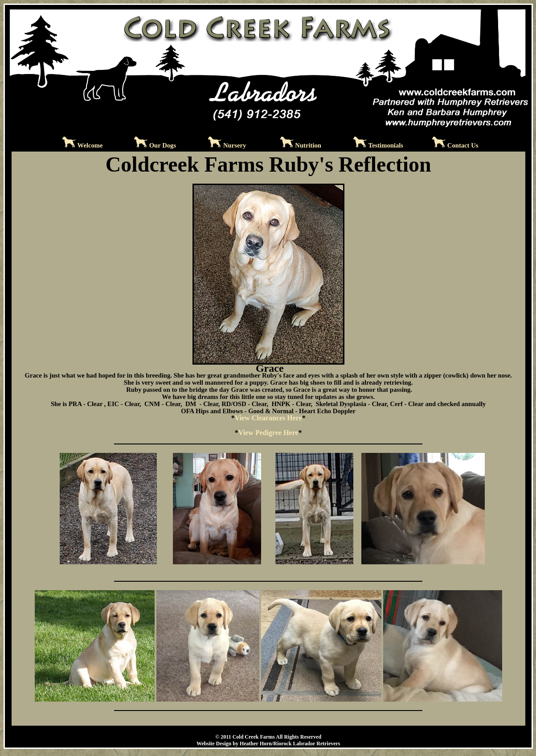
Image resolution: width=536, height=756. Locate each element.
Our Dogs (163, 145)
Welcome (90, 145)
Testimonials (386, 145)
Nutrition (308, 145)
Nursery (235, 145)
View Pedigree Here (268, 433)
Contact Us (463, 145)
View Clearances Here (268, 418)
